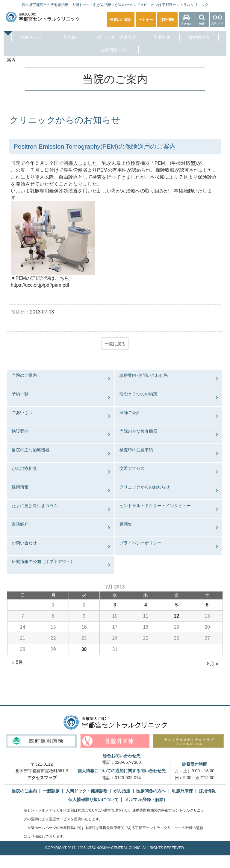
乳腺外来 (162, 37)
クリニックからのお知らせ (145, 487)
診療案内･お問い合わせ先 (144, 376)
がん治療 (122, 791)
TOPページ (31, 37)
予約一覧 (20, 394)
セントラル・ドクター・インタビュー (155, 506)
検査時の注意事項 (136, 450)
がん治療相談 (24, 469)
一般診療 (68, 37)
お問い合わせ (24, 543)
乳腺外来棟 (182, 791)
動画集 (126, 525)
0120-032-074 (128, 778)
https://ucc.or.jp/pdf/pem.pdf (40, 285)
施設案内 (20, 431)
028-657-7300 (128, 762)
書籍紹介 (20, 525)
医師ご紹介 (130, 413)
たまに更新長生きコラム (35, 506)
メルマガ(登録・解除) (145, 800)
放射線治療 (199, 37)
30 (84, 649)
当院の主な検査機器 (138, 431)
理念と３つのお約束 (138, 394)
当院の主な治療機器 (31, 450)
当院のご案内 (24, 376)
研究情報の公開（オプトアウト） (43, 562)
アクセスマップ (42, 778)
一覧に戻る (115, 344)
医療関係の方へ (115, 50)
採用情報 (20, 487)
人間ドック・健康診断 (115, 37)
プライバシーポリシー (140, 543)
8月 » (213, 664)
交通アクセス (132, 469)
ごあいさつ (22, 413)
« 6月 (17, 662)
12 (176, 616)
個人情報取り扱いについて (93, 800)
